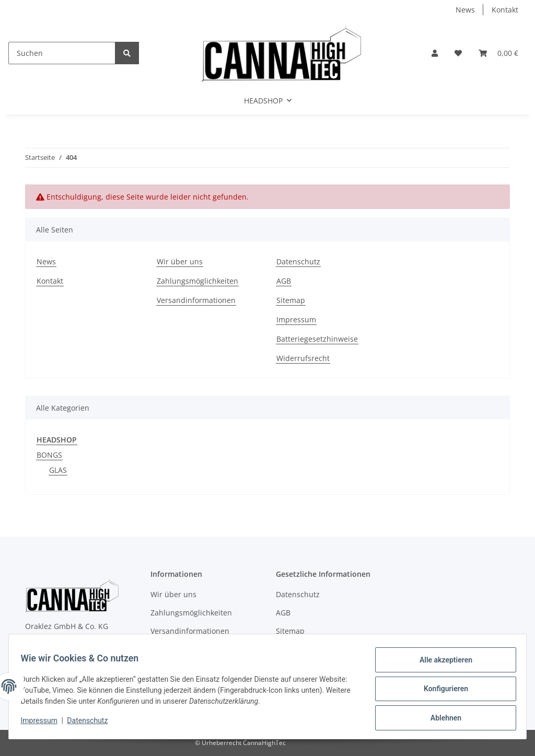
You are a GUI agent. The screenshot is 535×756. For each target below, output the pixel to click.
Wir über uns (180, 261)
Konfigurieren (441, 692)
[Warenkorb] (498, 53)
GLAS (58, 470)
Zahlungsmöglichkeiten (197, 281)
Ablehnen (441, 719)
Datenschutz (298, 261)
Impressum (296, 319)
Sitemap (291, 300)
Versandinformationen (196, 300)
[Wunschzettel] (458, 53)
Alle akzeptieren (441, 665)
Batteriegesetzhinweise (317, 339)
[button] (435, 53)
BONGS (49, 455)
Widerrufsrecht (303, 358)
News (465, 10)
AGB (284, 281)
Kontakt (505, 10)
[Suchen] (62, 53)
